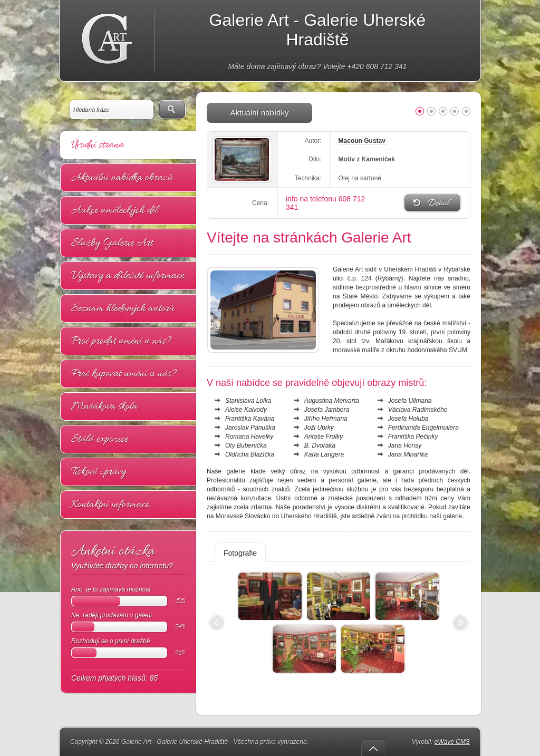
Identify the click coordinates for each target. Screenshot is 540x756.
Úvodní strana (98, 145)
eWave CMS (452, 742)
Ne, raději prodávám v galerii (128, 622)
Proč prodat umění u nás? (121, 341)
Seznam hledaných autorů (123, 308)
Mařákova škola (104, 406)
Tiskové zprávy (99, 472)
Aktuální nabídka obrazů (122, 178)
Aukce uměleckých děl (114, 210)
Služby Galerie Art (112, 243)
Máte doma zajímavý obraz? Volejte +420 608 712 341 (317, 66)
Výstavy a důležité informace (128, 276)
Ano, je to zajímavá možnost (128, 596)
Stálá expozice (100, 439)
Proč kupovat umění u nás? (124, 374)
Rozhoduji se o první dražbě (128, 648)
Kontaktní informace (110, 505)
